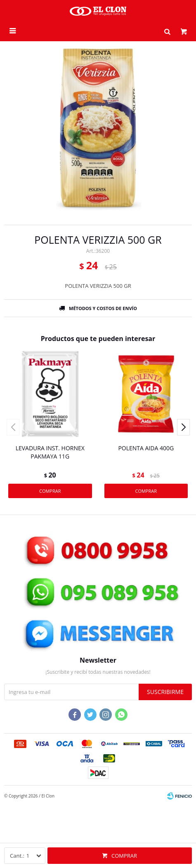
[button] (167, 31)
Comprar (124, 856)
